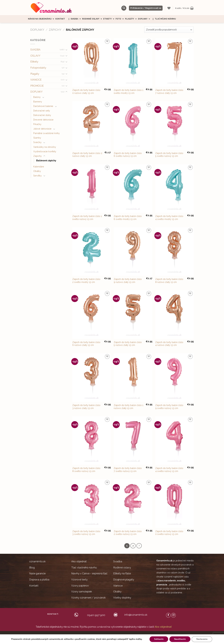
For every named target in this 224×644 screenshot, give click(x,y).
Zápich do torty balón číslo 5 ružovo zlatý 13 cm (128, 344)
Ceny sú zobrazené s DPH (89, 635)
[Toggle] (66, 50)
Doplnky (145, 19)
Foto (120, 19)
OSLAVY (35, 56)
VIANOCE (36, 80)
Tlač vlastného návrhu (84, 568)
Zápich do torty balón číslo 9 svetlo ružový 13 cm (169, 407)
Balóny (37, 97)
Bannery (38, 102)
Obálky (37, 171)
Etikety (109, 19)
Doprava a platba (39, 580)
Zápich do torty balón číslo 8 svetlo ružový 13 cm (86, 470)
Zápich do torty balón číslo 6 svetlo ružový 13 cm (128, 155)
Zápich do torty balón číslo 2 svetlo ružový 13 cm (128, 533)
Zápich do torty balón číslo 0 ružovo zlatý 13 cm (86, 91)
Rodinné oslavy (93, 19)
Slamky (37, 138)
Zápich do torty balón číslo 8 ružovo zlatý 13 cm (169, 281)
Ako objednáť (79, 561)
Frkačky (37, 124)
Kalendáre (39, 167)
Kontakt (60, 19)
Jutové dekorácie (42, 129)
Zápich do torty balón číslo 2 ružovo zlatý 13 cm (87, 155)
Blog (32, 568)
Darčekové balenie (43, 106)
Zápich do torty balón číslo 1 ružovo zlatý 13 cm (128, 407)
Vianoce (118, 586)
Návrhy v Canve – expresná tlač (89, 573)
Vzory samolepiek (82, 592)
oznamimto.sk (37, 561)
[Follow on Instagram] (173, 615)
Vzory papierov (80, 586)
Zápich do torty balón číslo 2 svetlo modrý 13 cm (86, 281)
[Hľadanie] (124, 8)
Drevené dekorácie (43, 120)
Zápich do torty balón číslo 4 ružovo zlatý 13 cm (169, 344)
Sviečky (37, 142)
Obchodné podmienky (112, 635)
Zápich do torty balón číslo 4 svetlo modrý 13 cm (169, 218)
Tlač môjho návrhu (165, 19)
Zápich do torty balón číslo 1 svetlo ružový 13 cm (87, 218)
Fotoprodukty (38, 68)
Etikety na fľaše (122, 573)
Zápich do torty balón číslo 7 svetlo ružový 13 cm (128, 470)
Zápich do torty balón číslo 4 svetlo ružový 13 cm (169, 470)
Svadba (76, 19)
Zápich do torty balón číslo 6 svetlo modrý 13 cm (128, 218)
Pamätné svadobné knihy (47, 133)
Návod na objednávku (42, 19)
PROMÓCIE (37, 86)
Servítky (37, 176)
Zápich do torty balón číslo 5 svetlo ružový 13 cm (169, 155)
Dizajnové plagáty (124, 580)
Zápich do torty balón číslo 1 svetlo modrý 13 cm (128, 91)
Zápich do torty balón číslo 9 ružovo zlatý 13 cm (128, 281)
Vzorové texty (79, 580)
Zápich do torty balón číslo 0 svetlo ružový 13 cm (169, 533)
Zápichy (55, 30)
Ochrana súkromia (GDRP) (135, 635)
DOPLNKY (37, 30)
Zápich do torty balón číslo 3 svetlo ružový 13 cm (86, 533)
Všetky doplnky (122, 598)
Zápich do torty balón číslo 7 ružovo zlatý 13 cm (169, 91)
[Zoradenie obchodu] (169, 30)
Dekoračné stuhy (42, 115)
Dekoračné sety (42, 111)
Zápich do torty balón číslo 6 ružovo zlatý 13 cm (86, 344)
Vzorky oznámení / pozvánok (88, 598)
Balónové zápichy (46, 160)
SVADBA (35, 50)
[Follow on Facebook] (168, 615)
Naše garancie (37, 573)
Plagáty (132, 19)
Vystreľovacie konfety (45, 151)
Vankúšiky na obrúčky (45, 147)
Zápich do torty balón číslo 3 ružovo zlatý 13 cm (86, 407)
